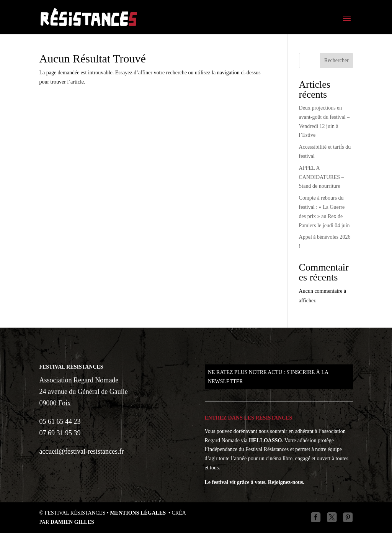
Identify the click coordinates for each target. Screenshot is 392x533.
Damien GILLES (72, 522)
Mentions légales (138, 513)
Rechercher (336, 60)
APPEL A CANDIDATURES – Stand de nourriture (322, 177)
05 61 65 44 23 (60, 421)
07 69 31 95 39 (60, 433)
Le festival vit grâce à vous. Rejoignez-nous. (255, 482)
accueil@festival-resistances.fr (81, 451)
